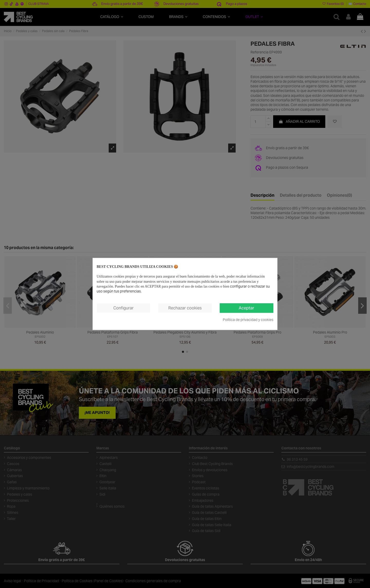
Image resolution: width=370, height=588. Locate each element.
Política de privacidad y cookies (248, 320)
